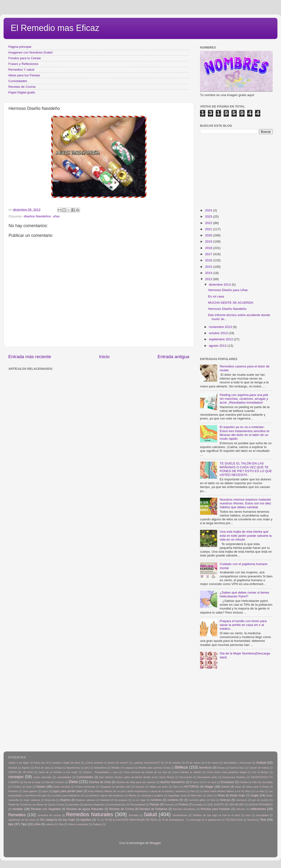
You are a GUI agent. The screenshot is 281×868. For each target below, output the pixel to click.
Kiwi (193, 791)
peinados (74, 805)
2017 (209, 254)
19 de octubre (173, 763)
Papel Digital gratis (22, 92)
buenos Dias (237, 768)
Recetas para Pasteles (215, 809)
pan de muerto (260, 800)
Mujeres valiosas (86, 800)
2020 (209, 235)
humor (225, 787)
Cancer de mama (259, 768)
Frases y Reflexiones (23, 64)
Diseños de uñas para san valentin (136, 782)
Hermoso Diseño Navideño (227, 309)
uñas (56, 216)
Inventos (13, 791)
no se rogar (139, 800)
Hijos (176, 787)
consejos (16, 777)
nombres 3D (175, 800)
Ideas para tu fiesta (257, 787)
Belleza (181, 767)
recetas (18, 809)
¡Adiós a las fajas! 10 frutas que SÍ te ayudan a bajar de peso (44, 763)
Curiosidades (18, 81)
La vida (259, 791)
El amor (194, 782)
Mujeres (65, 800)
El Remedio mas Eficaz (55, 28)
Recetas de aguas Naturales (85, 809)
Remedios (17, 815)
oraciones (241, 800)
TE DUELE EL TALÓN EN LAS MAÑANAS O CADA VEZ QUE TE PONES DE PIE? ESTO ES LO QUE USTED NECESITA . (246, 469)
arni (87, 768)
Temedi (251, 820)
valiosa (50, 824)
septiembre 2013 (221, 339)
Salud (150, 814)
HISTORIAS (191, 787)
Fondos (17, 787)
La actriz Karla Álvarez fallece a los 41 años (225, 791)
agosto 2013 (218, 346)
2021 (209, 229)
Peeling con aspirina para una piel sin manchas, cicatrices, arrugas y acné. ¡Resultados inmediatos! (244, 399)
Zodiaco (97, 824)
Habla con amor (159, 787)
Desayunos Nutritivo (234, 777)
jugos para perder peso (68, 791)
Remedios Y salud (21, 70)
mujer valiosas (32, 800)
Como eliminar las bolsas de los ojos (145, 772)
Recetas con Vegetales (46, 809)
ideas (238, 787)
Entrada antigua (173, 357)
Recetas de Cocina (22, 87)
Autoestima (100, 768)
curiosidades (64, 777)
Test (263, 820)
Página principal (20, 47)
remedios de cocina (49, 815)
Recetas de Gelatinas (154, 809)
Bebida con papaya (123, 768)
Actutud (13, 768)
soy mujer (69, 820)
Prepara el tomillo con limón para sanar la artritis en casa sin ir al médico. (243, 625)
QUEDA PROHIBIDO (261, 805)
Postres (183, 805)
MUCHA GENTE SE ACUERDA (231, 303)
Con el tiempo (260, 772)
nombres (156, 800)
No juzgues (121, 800)
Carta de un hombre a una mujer (58, 772)
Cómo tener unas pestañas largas (227, 772)
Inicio (104, 357)
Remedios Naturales (89, 814)
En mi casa (216, 296)
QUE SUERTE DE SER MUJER (226, 805)
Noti (213, 800)
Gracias (140, 787)
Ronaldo (133, 815)
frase (29, 787)
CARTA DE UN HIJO (21, 772)
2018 (209, 248)
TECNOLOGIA (234, 820)
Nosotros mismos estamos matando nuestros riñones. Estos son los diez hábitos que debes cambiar (245, 503)
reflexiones (258, 809)
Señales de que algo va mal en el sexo (216, 815)
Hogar (209, 787)
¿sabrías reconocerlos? (147, 763)
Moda (221, 795)
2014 (209, 273)
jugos (45, 791)
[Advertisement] (86, 383)
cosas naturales (42, 777)
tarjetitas (86, 820)
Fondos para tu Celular (25, 58)
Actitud (261, 763)
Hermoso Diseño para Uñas (228, 290)
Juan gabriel (30, 791)
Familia (243, 782)
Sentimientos (180, 815)
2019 (209, 241)
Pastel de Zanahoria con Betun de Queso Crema (36, 805)
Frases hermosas (85, 787)
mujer (255, 795)
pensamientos (117, 805)
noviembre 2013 (221, 327)
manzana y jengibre (152, 795)
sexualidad (262, 815)
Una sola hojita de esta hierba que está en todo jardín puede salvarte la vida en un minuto (246, 535)
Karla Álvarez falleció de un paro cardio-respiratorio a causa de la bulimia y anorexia (137, 791)
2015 (209, 267)
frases (41, 787)
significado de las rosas (22, 820)
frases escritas (62, 787)
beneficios (206, 768)
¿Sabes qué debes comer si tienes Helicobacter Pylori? (244, 594)
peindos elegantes (94, 805)
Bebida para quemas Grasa (154, 768)
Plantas (154, 805)
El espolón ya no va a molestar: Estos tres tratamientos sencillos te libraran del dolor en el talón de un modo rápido (244, 433)
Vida (61, 824)
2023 (209, 217)
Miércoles (196, 795)
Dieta (73, 782)
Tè (98, 820)
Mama (132, 795)
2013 (209, 279)
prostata (198, 805)
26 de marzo (193, 763)
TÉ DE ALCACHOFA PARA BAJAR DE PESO (131, 820)
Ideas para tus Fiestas (24, 75)
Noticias (225, 800)
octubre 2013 (219, 333)
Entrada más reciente (30, 357)
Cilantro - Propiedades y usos (100, 772)
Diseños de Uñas (100, 782)
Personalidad (137, 805)
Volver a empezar (78, 824)
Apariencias (73, 768)
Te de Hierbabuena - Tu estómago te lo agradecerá (191, 820)
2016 (209, 260)
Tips (24, 824)
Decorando (186, 777)
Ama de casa (42, 768)
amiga (58, 768)
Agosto (26, 768)
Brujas (221, 768)
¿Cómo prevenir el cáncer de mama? (106, 763)
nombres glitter (197, 800)
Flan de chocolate (263, 782)
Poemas (169, 805)
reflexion (241, 809)
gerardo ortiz (123, 787)
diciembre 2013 (220, 285)
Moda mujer (238, 795)
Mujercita (50, 800)
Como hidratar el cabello (187, 772)
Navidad (105, 800)
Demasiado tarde (207, 777)
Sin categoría (49, 820)
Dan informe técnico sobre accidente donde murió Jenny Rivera (137, 777)
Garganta (106, 787)
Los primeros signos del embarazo (104, 795)
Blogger (155, 843)
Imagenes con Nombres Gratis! (31, 52)
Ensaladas (228, 782)
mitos (210, 795)
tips (11, 824)
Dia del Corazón (55, 782)
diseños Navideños (37, 216)
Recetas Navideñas (184, 809)
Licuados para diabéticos (66, 795)
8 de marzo (212, 763)
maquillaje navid (177, 795)
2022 (209, 223)
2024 (209, 210)
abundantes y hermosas (237, 763)
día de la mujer (33, 782)
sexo (248, 815)
